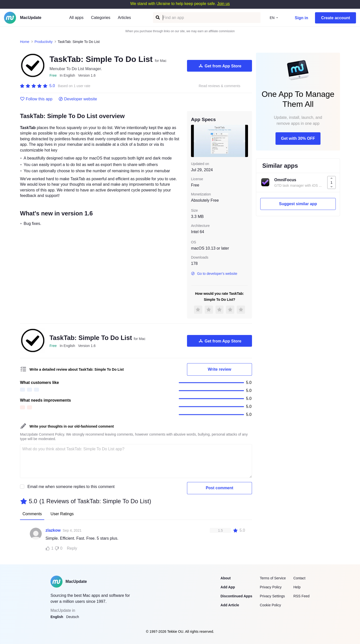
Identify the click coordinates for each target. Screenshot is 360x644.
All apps (76, 18)
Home (25, 42)
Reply (72, 548)
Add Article (230, 605)
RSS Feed (301, 596)
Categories (101, 18)
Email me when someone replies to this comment (71, 487)
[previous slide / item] (194, 141)
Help (297, 587)
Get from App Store (220, 66)
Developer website (78, 99)
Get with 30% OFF (298, 138)
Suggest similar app (298, 204)
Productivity (43, 42)
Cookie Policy (270, 605)
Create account (335, 18)
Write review (219, 369)
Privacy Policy (271, 587)
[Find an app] (157, 18)
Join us (223, 4)
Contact (299, 578)
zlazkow (53, 530)
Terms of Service (273, 578)
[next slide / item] (244, 141)
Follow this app (36, 99)
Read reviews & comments (220, 86)
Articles (124, 18)
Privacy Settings (272, 596)
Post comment (219, 488)
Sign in (301, 18)
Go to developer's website (214, 274)
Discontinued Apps (236, 596)
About (225, 578)
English (57, 617)
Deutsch (73, 617)
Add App (228, 587)
